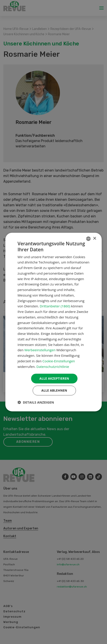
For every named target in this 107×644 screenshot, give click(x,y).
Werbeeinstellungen (40, 350)
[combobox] (88, 238)
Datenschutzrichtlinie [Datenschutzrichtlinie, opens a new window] (53, 366)
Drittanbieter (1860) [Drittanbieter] (55, 306)
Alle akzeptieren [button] (54, 378)
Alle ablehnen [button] (54, 391)
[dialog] (53, 322)
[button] (36, 402)
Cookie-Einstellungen (59, 361)
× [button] (94, 238)
